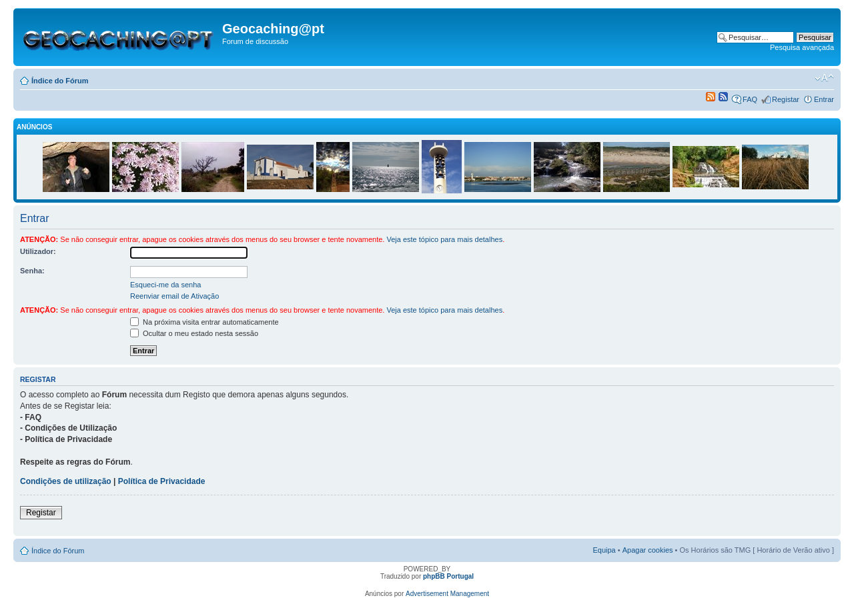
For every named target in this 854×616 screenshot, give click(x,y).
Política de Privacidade (162, 481)
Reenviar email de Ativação (174, 296)
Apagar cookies (648, 550)
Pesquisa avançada (802, 47)
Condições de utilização (66, 481)
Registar (786, 99)
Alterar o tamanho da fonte (824, 78)
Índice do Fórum (60, 81)
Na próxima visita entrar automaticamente (204, 322)
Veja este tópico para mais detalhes (444, 239)
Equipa (604, 550)
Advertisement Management (447, 594)
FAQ (750, 99)
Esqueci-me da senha (165, 285)
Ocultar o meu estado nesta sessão (194, 333)
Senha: (32, 271)
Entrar (824, 99)
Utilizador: (38, 251)
